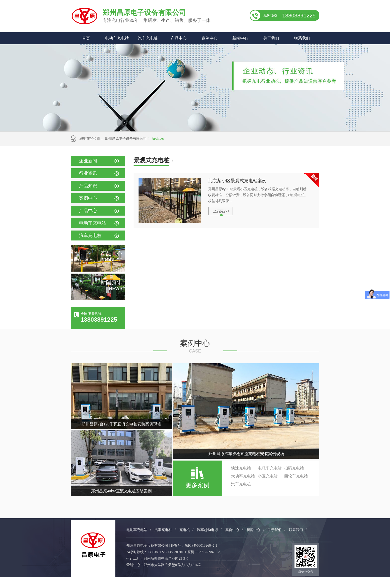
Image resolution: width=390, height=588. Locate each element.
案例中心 (209, 38)
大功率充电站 (243, 476)
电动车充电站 (117, 38)
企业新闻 (88, 161)
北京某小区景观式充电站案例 (237, 181)
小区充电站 (268, 476)
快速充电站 (241, 468)
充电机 (185, 530)
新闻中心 (240, 38)
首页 (86, 38)
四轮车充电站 (296, 476)
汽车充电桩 (148, 38)
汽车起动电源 (207, 530)
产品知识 (88, 186)
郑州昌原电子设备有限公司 (126, 139)
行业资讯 (88, 173)
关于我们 (271, 38)
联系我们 (302, 38)
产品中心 (179, 38)
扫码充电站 (294, 468)
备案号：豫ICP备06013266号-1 (194, 546)
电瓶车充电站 (270, 468)
